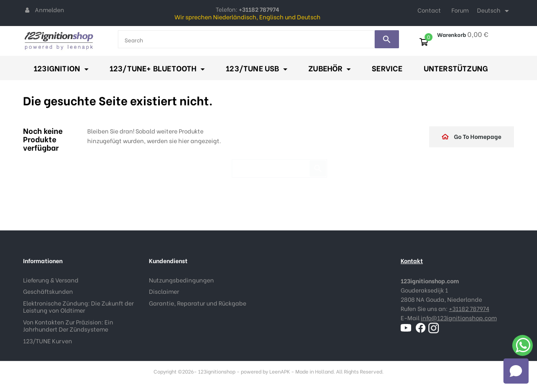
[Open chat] (516, 371)
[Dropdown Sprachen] (494, 11)
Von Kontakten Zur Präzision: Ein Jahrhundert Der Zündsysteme (68, 325)
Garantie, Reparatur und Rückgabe (198, 303)
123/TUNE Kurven (48, 341)
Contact (429, 10)
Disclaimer (164, 291)
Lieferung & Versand (51, 280)
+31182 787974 (469, 308)
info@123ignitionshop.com (459, 318)
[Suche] (279, 165)
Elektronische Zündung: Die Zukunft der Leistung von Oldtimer (78, 307)
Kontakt (412, 260)
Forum (460, 10)
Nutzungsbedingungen (181, 280)
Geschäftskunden (48, 291)
